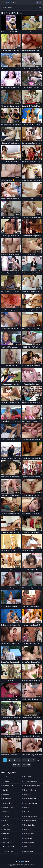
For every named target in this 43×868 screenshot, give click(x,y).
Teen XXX (6, 781)
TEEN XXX (6, 812)
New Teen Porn (8, 851)
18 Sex (9, 3)
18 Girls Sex (28, 847)
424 (24, 765)
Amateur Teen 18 (30, 838)
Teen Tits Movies (8, 808)
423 (19, 765)
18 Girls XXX (7, 799)
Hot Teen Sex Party (30, 781)
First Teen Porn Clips (31, 803)
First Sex (5, 790)
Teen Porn (6, 821)
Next (29, 765)
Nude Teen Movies (30, 821)
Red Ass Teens (29, 843)
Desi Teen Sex (7, 843)
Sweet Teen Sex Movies (32, 786)
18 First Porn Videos (9, 847)
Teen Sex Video (29, 834)
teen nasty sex (29, 825)
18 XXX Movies (29, 851)
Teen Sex (6, 834)
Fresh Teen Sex (8, 825)
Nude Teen (6, 829)
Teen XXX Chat (8, 786)
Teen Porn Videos (30, 799)
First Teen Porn (8, 777)
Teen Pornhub (7, 803)
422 (14, 765)
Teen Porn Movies (30, 790)
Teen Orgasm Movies (31, 816)
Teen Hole (6, 816)
